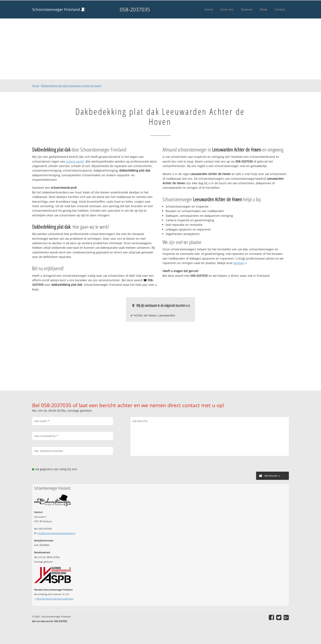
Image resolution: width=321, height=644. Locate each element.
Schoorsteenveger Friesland (56, 9)
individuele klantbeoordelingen (55, 599)
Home (36, 86)
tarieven (239, 263)
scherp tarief (75, 161)
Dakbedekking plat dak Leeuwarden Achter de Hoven (71, 86)
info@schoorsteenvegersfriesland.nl (56, 533)
